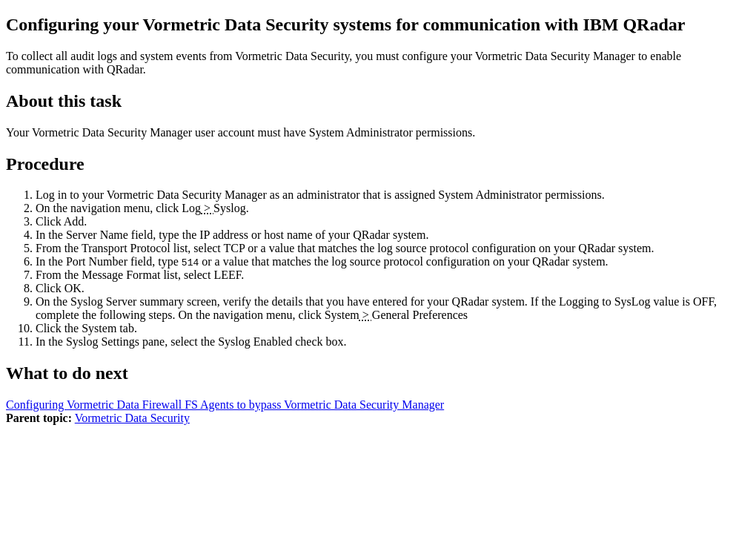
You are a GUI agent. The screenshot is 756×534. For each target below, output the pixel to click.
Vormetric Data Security (132, 418)
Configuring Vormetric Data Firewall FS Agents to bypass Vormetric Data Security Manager (225, 405)
